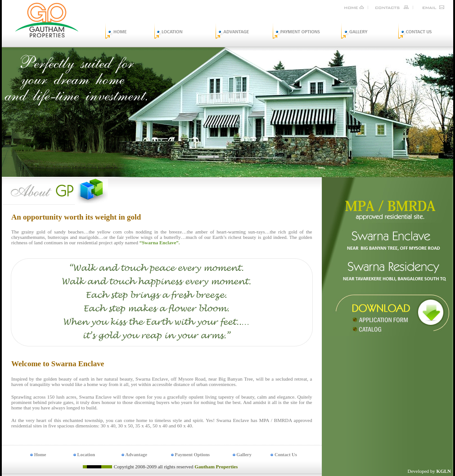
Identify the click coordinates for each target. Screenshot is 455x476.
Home (38, 455)
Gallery (242, 455)
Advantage (134, 455)
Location (84, 455)
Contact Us (284, 455)
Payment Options (191, 455)
